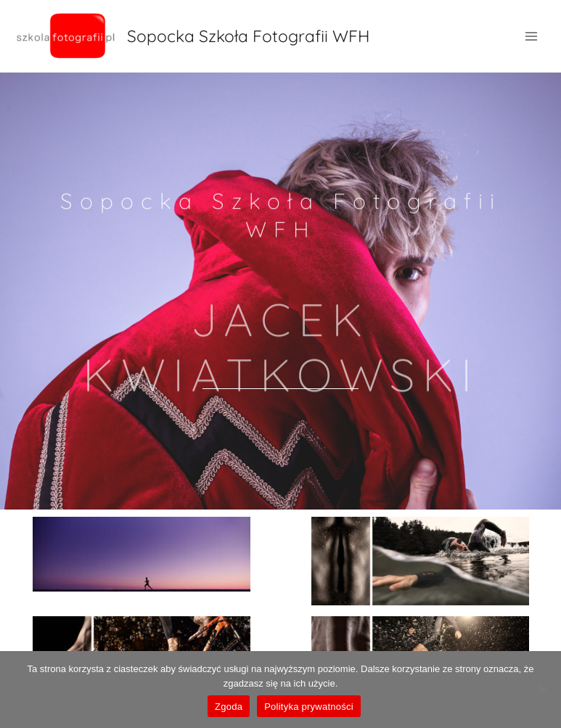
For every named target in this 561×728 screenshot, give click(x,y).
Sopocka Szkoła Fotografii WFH (248, 36)
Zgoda (229, 707)
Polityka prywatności (309, 707)
